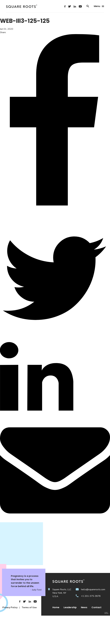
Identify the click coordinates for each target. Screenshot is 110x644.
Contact (96, 607)
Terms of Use (29, 607)
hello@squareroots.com (93, 589)
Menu (99, 6)
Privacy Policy (10, 607)
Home (56, 607)
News (84, 607)
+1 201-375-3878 (91, 596)
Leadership (70, 607)
